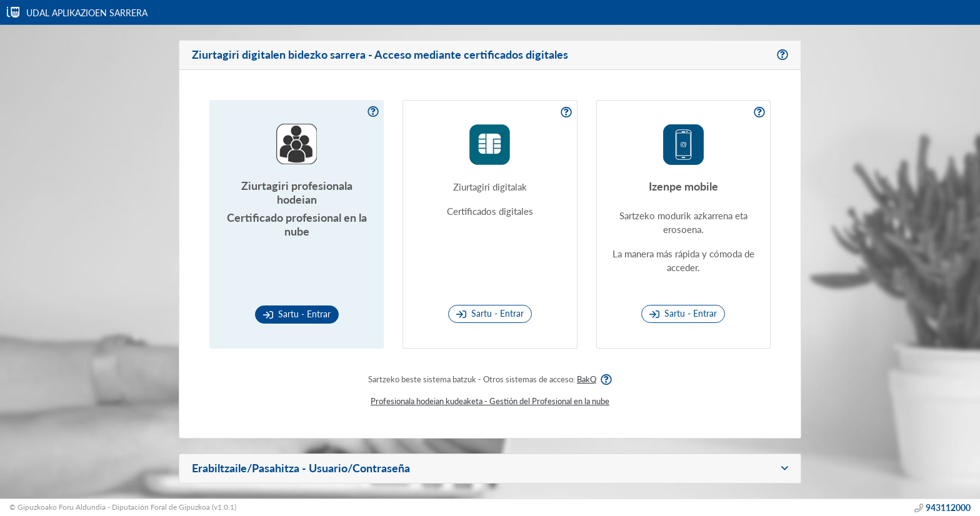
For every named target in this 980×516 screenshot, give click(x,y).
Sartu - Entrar (297, 314)
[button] (490, 469)
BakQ (587, 379)
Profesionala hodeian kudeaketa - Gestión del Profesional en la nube (490, 401)
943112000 (948, 508)
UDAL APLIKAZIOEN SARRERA (88, 13)
